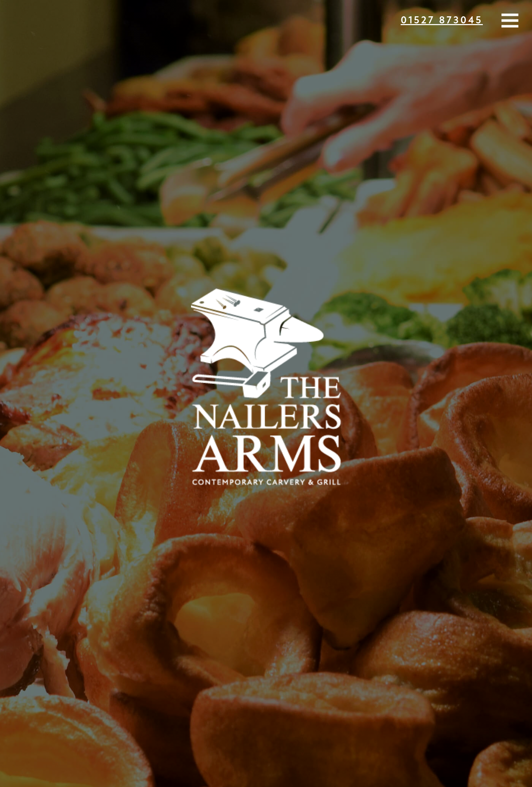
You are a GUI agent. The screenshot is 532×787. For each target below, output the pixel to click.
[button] (510, 22)
